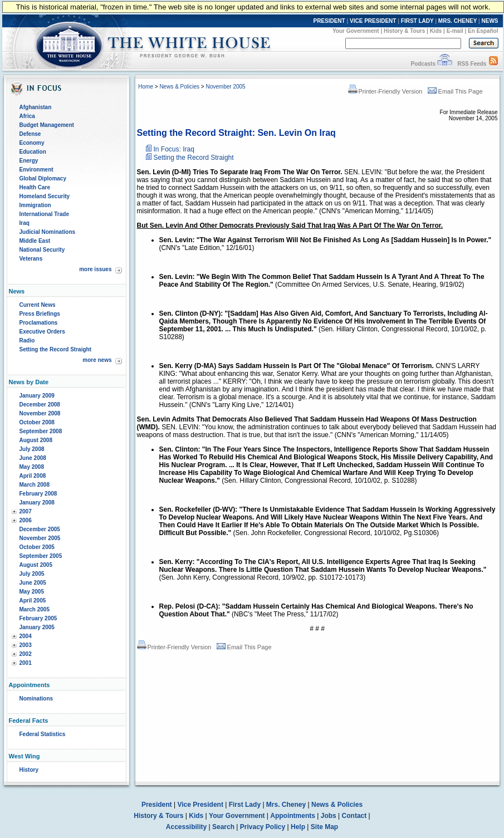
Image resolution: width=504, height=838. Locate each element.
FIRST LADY (417, 21)
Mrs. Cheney (286, 805)
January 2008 (37, 503)
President (157, 805)
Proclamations (39, 323)
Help (298, 827)
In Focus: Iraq (174, 149)
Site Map (324, 827)
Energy (29, 161)
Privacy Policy (263, 827)
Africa (27, 116)
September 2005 (41, 556)
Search (223, 827)
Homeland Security (45, 196)
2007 (26, 511)
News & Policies (179, 87)
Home (146, 87)
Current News (38, 305)
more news (97, 360)
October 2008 (37, 422)
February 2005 (38, 618)
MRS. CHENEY (457, 21)
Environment (36, 170)
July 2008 (32, 449)
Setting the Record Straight (55, 349)
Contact (354, 816)
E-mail (455, 31)
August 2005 (36, 565)
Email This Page (455, 91)
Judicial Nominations (48, 232)
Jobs (329, 816)
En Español (483, 31)
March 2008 (35, 485)
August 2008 (36, 440)
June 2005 (33, 583)
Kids (436, 31)
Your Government (356, 31)
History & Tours (404, 31)
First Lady (245, 805)
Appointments (293, 816)
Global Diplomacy (43, 178)
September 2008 (41, 431)
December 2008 (40, 405)
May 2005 (32, 592)
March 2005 (35, 609)
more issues (95, 269)
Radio (27, 340)
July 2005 (32, 574)
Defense (30, 134)
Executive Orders (42, 332)
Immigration (35, 205)
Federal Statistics (43, 734)
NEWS (490, 21)
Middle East (35, 241)
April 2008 (33, 476)
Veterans (31, 259)
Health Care (35, 187)
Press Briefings (40, 314)
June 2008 (33, 458)
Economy (32, 143)
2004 (26, 636)
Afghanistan (36, 107)
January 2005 (37, 627)
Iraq (25, 223)
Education (33, 152)
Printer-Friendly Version (385, 91)
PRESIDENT (329, 21)
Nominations (36, 699)
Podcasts (423, 64)
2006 (26, 520)
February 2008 (38, 494)
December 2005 (40, 529)
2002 (26, 654)
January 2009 (37, 396)
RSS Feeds (472, 64)
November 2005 (40, 538)
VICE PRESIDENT (373, 21)
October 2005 (37, 547)
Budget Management (47, 125)
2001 (26, 663)
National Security (42, 250)
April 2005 (33, 601)
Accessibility (186, 827)
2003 (26, 645)
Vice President (200, 805)
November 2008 (40, 413)
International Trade (44, 214)
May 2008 (32, 467)
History (29, 770)
